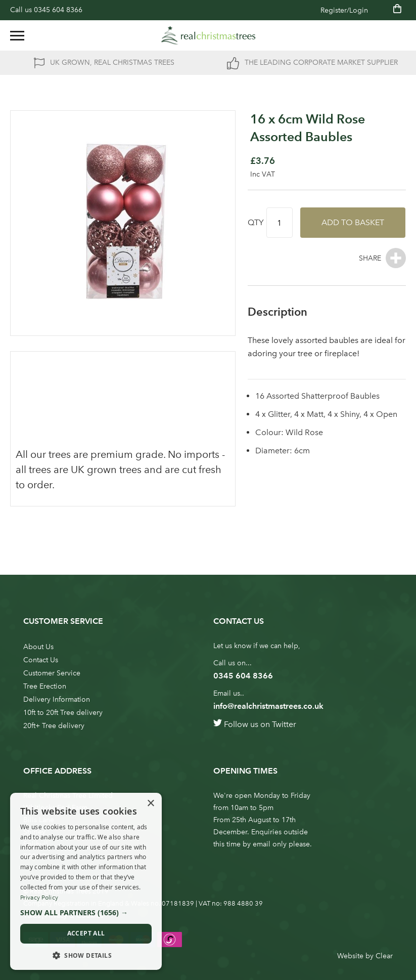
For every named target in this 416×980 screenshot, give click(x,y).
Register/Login (344, 10)
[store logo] (208, 35)
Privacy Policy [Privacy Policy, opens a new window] (39, 898)
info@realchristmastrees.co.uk (268, 706)
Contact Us (41, 660)
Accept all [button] (86, 933)
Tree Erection (45, 686)
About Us (38, 647)
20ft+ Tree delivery (54, 726)
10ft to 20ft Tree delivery (63, 713)
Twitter (284, 724)
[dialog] (86, 881)
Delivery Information (57, 699)
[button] (86, 913)
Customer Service (52, 673)
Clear (384, 956)
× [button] (150, 804)
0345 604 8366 (58, 10)
